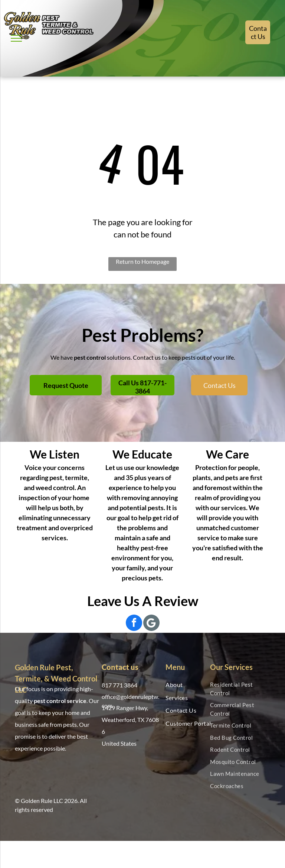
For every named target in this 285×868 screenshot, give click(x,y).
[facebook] (134, 624)
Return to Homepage (142, 261)
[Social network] (151, 624)
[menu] (16, 38)
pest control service (60, 701)
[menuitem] (189, 685)
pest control (90, 357)
